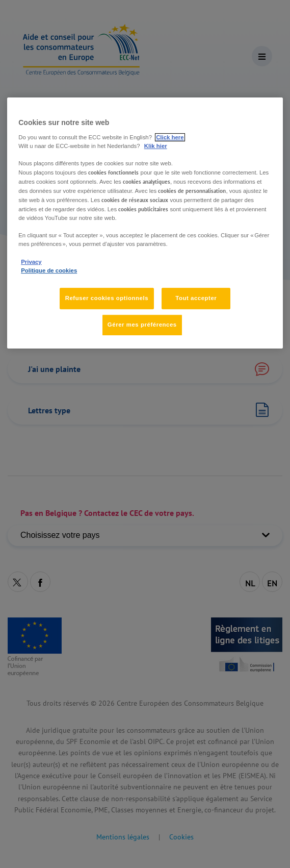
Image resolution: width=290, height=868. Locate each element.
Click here (170, 137)
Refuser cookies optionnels (107, 298)
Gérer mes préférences (142, 325)
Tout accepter (196, 298)
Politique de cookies (49, 270)
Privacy (31, 262)
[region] (145, 223)
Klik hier (156, 146)
